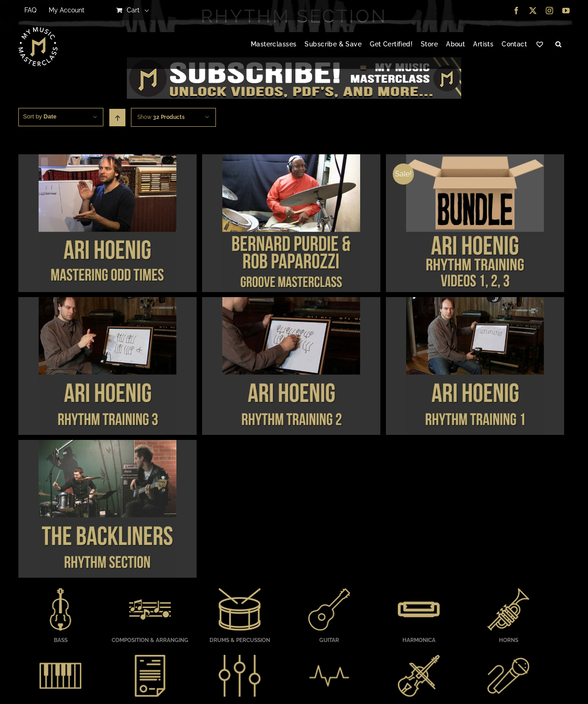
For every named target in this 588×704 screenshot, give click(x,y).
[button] (558, 45)
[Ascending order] (117, 118)
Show (161, 117)
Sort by (40, 116)
